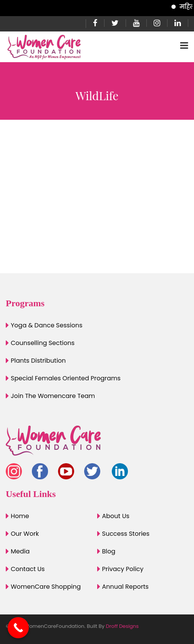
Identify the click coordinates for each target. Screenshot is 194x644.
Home (20, 516)
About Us (116, 516)
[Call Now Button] (18, 628)
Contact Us (28, 569)
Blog (109, 551)
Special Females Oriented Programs (66, 378)
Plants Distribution (38, 361)
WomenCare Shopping (46, 587)
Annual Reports (125, 587)
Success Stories (126, 534)
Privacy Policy (123, 569)
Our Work (25, 534)
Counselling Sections (43, 343)
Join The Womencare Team (53, 396)
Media (20, 551)
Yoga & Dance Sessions (47, 325)
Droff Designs (123, 626)
